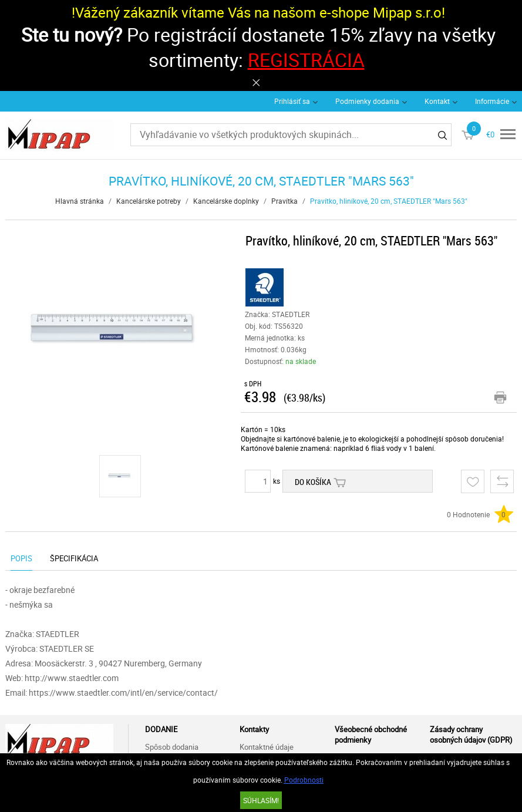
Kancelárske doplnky (226, 201)
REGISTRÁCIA (306, 60)
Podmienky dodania (367, 101)
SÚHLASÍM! (261, 800)
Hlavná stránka (80, 201)
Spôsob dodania (172, 747)
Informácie (492, 101)
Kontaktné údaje (267, 747)
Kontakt (437, 101)
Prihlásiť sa (292, 101)
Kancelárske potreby (149, 201)
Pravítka (284, 201)
